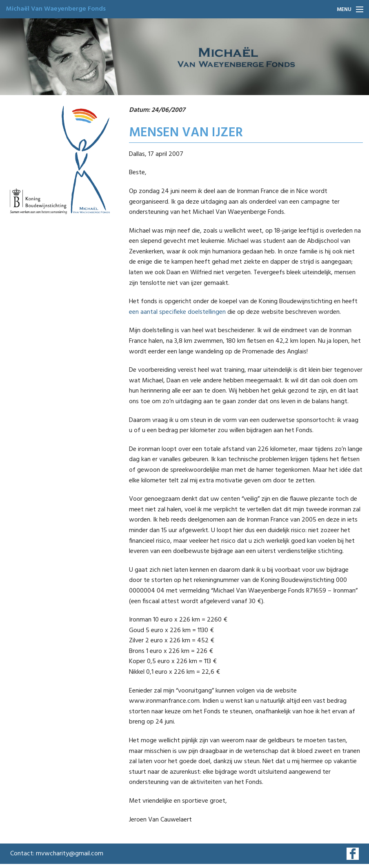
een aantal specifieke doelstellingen (177, 312)
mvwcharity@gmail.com (70, 854)
